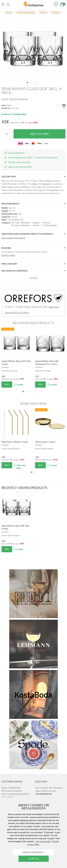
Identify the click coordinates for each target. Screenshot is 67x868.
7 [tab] (40, 394)
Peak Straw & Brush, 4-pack (15, 442)
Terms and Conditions (12, 791)
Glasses (36, 223)
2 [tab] (30, 85)
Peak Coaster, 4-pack (45, 442)
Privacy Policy (8, 797)
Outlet (34, 278)
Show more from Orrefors (17, 312)
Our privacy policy (43, 841)
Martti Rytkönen (19, 99)
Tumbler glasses (49, 225)
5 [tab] (39, 85)
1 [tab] (27, 85)
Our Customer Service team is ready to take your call (49, 791)
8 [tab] (43, 394)
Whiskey (46, 223)
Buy (7, 384)
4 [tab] (36, 85)
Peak (9, 105)
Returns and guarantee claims (15, 794)
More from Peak (33, 404)
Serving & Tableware (21, 223)
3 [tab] (33, 85)
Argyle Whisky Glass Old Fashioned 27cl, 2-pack (47, 363)
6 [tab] (37, 394)
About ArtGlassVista (11, 788)
